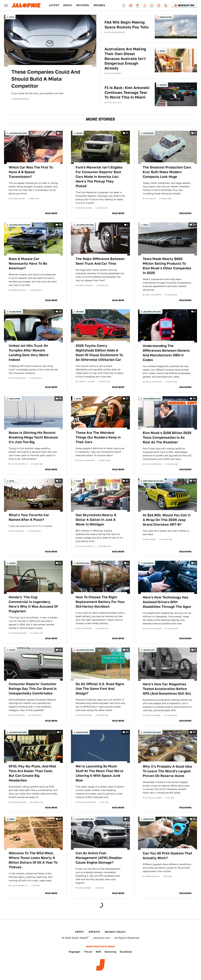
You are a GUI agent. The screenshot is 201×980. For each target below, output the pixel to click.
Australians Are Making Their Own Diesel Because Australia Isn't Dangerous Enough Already (125, 58)
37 (127, 133)
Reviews (83, 5)
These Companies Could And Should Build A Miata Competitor (46, 79)
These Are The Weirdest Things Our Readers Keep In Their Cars (98, 437)
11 (60, 563)
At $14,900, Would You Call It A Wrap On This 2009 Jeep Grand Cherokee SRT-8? (167, 520)
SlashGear (126, 952)
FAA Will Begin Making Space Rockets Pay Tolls (127, 25)
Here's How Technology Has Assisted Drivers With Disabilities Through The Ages (167, 602)
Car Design (148, 133)
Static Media (79, 938)
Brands (99, 5)
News (68, 5)
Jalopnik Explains (18, 133)
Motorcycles (83, 563)
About (79, 932)
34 (194, 225)
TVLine (88, 952)
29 (60, 225)
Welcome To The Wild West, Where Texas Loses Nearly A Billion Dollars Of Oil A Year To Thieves (33, 860)
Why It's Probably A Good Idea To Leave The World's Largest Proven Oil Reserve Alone (167, 771)
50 (194, 398)
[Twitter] (145, 5)
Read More (51, 213)
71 (60, 481)
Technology (149, 650)
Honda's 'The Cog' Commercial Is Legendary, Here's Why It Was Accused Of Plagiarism (33, 604)
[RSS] (166, 5)
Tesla (146, 225)
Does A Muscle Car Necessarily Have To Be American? (28, 263)
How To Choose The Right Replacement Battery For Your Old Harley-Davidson (100, 602)
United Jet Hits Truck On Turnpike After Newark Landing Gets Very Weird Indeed (28, 353)
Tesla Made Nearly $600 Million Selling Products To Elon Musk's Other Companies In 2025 (167, 266)
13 (194, 819)
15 (127, 650)
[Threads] (152, 5)
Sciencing (110, 952)
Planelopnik (15, 312)
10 (194, 732)
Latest (54, 5)
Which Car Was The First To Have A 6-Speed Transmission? (31, 172)
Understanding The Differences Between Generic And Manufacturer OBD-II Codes (166, 353)
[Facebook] (124, 5)
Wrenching (149, 819)
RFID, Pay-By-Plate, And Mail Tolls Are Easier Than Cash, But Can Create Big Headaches (32, 773)
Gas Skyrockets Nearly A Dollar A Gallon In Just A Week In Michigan (96, 520)
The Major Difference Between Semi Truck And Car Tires (100, 261)
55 (60, 398)
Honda (12, 563)
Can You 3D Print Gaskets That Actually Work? (167, 856)
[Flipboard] (138, 5)
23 (127, 732)
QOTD (12, 17)
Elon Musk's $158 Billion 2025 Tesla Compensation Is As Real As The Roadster (167, 437)
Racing (163, 85)
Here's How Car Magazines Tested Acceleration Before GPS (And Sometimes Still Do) (167, 689)
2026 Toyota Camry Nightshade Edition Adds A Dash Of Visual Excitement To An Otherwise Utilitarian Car (99, 353)
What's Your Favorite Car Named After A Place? (29, 517)
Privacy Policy (115, 932)
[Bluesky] (131, 5)
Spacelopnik (166, 17)
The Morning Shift (152, 399)
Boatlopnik (15, 399)
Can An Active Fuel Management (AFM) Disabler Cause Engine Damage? (99, 858)
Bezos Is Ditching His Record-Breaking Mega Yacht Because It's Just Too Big (33, 437)
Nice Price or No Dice (153, 481)
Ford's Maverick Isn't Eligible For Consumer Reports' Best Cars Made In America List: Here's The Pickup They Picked (99, 177)
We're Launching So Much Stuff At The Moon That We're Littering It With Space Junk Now (99, 773)
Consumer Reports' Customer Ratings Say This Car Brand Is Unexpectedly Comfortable (33, 689)
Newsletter (184, 5)
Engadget (75, 952)
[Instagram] (159, 5)
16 (60, 650)
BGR (98, 952)
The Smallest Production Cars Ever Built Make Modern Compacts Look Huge (167, 172)
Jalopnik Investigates (20, 225)
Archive (94, 932)
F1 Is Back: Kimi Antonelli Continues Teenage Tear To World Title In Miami (127, 92)
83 (127, 481)
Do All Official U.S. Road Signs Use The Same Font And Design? (100, 689)
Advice (79, 133)
